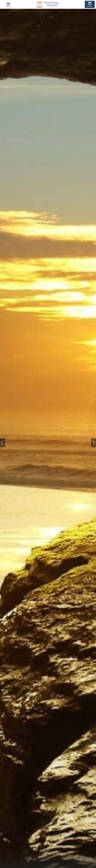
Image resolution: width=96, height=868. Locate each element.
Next (91, 442)
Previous (5, 443)
